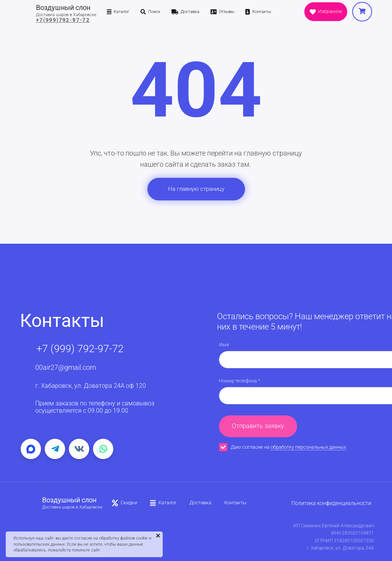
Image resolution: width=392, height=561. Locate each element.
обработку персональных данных (308, 447)
